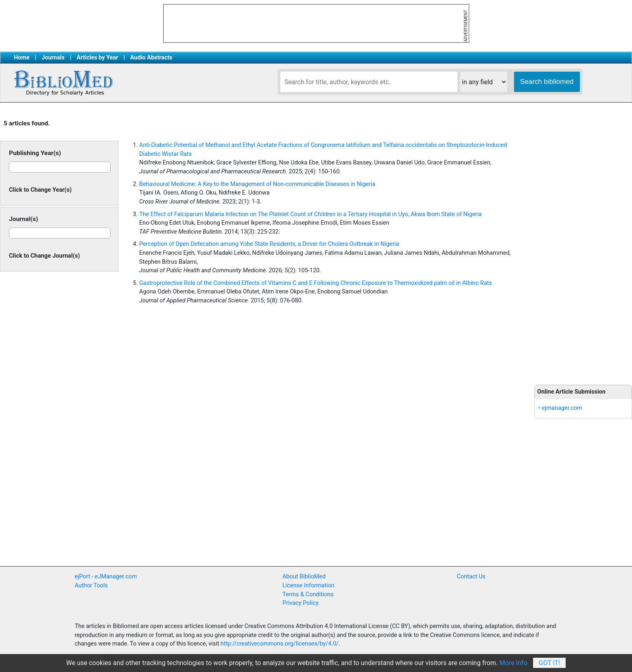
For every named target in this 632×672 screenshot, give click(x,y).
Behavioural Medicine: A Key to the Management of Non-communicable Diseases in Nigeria (257, 184)
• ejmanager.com (560, 408)
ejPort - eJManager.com (106, 577)
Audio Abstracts (151, 58)
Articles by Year (97, 58)
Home (22, 58)
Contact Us (471, 577)
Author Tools (91, 586)
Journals (53, 58)
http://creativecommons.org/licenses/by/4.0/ (280, 644)
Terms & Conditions (308, 594)
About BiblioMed (304, 577)
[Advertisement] (583, 244)
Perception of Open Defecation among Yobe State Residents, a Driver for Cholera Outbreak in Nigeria (269, 244)
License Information (308, 586)
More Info (513, 663)
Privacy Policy (301, 603)
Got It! (550, 663)
